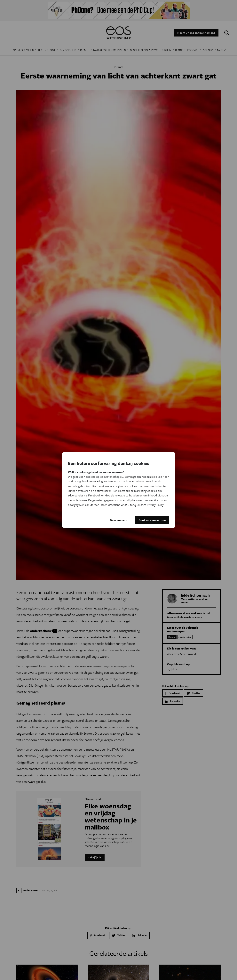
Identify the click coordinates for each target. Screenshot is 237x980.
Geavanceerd (119, 520)
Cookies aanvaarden (152, 520)
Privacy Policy (155, 505)
